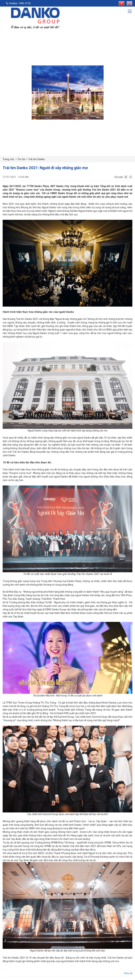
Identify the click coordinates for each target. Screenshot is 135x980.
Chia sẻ (128, 973)
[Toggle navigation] (130, 12)
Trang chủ (8, 159)
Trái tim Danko (37, 159)
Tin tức (22, 159)
